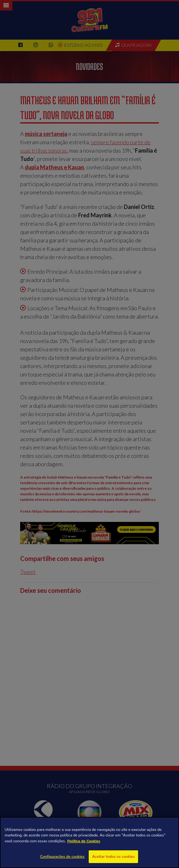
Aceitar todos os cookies (113, 857)
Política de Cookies (84, 841)
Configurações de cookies (62, 857)
